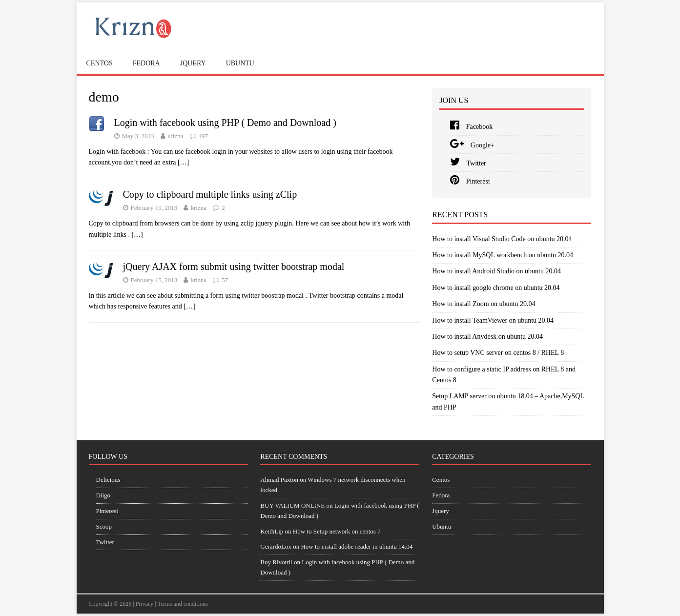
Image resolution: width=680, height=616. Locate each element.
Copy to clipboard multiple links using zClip (210, 194)
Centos (100, 63)
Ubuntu (240, 63)
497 (204, 136)
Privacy (145, 604)
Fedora (146, 63)
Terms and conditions (183, 604)
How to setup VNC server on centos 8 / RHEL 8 (498, 353)
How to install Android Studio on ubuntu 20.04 (496, 271)
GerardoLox (276, 546)
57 (225, 280)
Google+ (472, 145)
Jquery (193, 63)
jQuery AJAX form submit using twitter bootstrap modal (234, 267)
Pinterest (470, 181)
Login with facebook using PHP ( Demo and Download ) (225, 123)
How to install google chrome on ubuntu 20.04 (496, 288)
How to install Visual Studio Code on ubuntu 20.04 (502, 239)
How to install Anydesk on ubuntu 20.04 (487, 337)
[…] (183, 162)
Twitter (468, 163)
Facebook (471, 127)
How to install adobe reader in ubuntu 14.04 (357, 546)
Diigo (103, 495)
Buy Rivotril (276, 562)
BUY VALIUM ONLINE (292, 505)
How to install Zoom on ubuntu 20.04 (484, 304)
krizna (175, 136)
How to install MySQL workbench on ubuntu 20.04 (503, 255)
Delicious (108, 480)
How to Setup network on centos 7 (337, 531)
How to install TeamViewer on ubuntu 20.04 (493, 320)
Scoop (104, 526)
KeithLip (272, 531)
